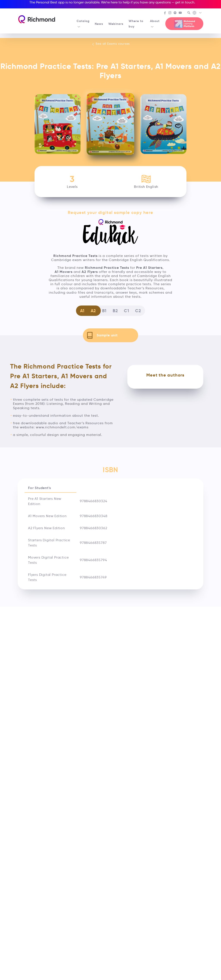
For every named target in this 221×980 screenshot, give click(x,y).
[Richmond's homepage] (37, 19)
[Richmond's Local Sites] (197, 13)
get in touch (185, 2)
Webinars (116, 24)
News (99, 24)
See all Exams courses (111, 44)
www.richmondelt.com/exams (62, 427)
